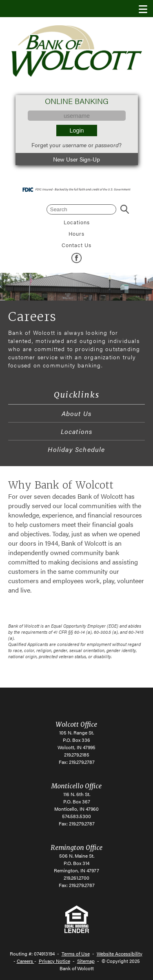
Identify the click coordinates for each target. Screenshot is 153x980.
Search (125, 209)
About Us (77, 413)
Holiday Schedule (76, 449)
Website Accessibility (120, 953)
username (74, 145)
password (107, 145)
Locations (77, 222)
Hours (76, 234)
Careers (25, 961)
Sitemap (86, 961)
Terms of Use (76, 953)
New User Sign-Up (76, 159)
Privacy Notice (54, 961)
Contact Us (76, 245)
